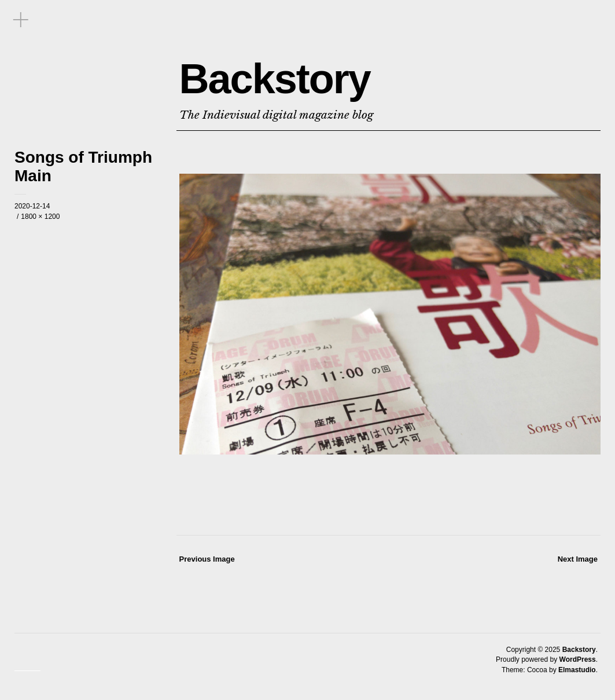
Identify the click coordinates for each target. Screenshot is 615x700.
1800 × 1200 (40, 217)
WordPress (578, 659)
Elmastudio (577, 670)
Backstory (275, 79)
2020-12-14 (32, 206)
